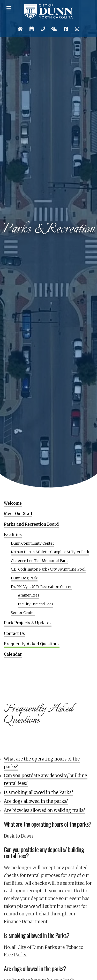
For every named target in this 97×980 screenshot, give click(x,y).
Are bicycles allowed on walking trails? (44, 810)
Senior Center (23, 613)
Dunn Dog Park (24, 578)
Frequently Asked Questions (32, 644)
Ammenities (29, 595)
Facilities (13, 535)
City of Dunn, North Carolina (48, 11)
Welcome (13, 503)
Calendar (13, 654)
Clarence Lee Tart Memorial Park (39, 561)
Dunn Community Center (32, 544)
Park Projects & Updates (28, 623)
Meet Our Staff (18, 514)
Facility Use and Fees (36, 604)
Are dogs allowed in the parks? (36, 801)
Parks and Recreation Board (31, 524)
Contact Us (14, 634)
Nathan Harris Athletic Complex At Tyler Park (50, 552)
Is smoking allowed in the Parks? (39, 793)
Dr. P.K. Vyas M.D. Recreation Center (41, 587)
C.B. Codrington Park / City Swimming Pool (48, 570)
